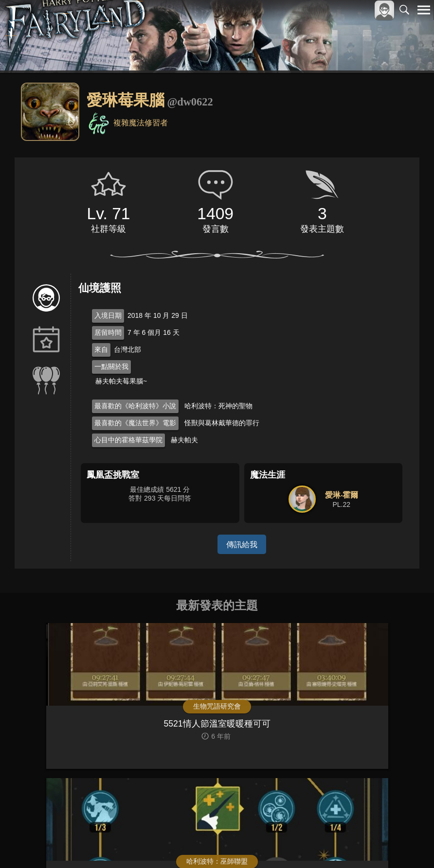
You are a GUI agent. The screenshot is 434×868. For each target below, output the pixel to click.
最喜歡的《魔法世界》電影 (135, 423)
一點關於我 (111, 366)
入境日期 (108, 315)
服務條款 (339, 844)
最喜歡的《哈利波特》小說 (135, 406)
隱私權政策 (373, 844)
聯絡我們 (408, 844)
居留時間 (108, 332)
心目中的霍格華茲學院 (128, 440)
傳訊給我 (242, 544)
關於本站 (307, 844)
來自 (101, 349)
